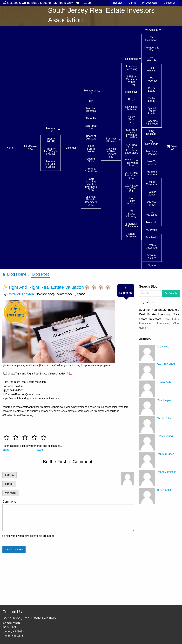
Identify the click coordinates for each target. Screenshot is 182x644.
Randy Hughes (165, 454)
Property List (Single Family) (51, 151)
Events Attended (152, 246)
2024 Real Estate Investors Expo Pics (131, 134)
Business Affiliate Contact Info (111, 153)
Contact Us (170, 3)
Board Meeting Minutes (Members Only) (91, 184)
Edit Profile (152, 238)
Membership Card (152, 49)
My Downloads (152, 143)
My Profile (152, 230)
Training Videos (152, 193)
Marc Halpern (165, 400)
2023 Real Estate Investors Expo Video (131, 149)
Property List (51, 130)
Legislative (131, 92)
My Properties (152, 79)
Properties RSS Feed (152, 122)
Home (10, 148)
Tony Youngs (164, 490)
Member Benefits (91, 110)
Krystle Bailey (165, 382)
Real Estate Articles (131, 201)
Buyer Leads (152, 89)
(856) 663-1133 (13, 636)
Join (91, 101)
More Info (152, 222)
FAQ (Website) (152, 133)
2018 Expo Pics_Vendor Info (132, 176)
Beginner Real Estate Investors (159, 310)
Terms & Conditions (91, 170)
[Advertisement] (159, 555)
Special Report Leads (152, 111)
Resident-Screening (131, 68)
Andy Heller (164, 347)
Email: (9, 484)
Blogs (131, 99)
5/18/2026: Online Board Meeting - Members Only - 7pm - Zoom (47, 3)
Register (118, 3)
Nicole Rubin (164, 418)
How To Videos (152, 163)
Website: (11, 493)
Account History (152, 256)
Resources (131, 59)
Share (6, 450)
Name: (10, 475)
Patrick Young (165, 436)
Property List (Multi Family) (51, 164)
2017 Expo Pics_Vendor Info (132, 188)
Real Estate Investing (154, 314)
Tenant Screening (131, 235)
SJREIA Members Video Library (131, 80)
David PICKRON (166, 364)
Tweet (40, 450)
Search (173, 293)
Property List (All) (51, 140)
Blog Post (41, 274)
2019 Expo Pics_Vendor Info (132, 163)
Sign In (132, 3)
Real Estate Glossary (131, 214)
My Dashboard (150, 3)
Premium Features (152, 173)
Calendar (71, 148)
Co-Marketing (152, 213)
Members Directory (152, 153)
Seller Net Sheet (152, 203)
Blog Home (14, 274)
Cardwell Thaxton (21, 294)
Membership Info (91, 92)
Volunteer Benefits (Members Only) (91, 201)
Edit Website (152, 69)
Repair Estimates (152, 183)
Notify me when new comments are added (30, 536)
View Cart (172, 148)
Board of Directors (91, 137)
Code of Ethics (91, 160)
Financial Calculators (131, 225)
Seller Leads (152, 100)
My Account (152, 30)
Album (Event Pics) (131, 120)
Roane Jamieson (167, 472)
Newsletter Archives (131, 108)
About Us (91, 118)
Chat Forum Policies (91, 149)
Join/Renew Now (30, 148)
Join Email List (91, 127)
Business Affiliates (111, 140)
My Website (152, 59)
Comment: (68, 516)
